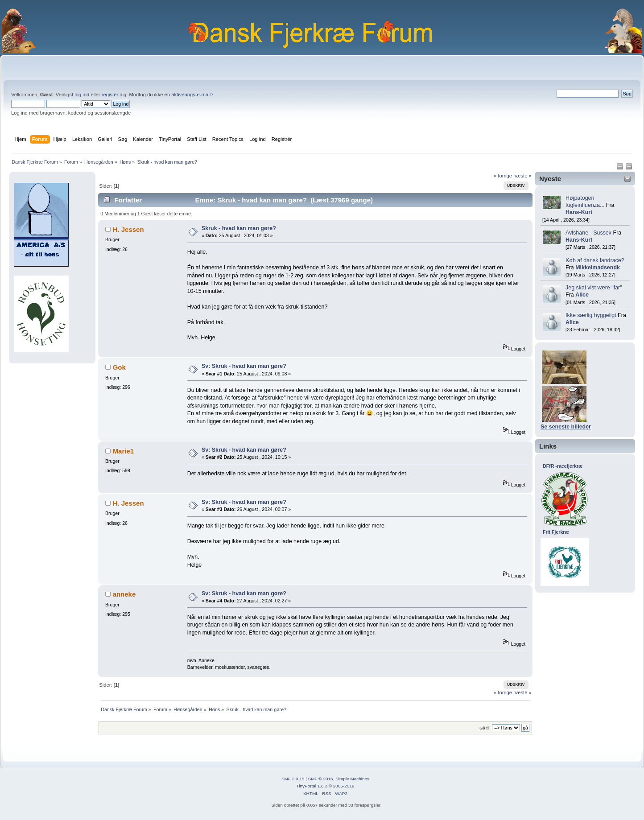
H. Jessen (128, 229)
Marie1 (123, 451)
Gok (119, 367)
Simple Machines (352, 779)
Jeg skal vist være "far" (594, 288)
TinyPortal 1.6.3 (312, 786)
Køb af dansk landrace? (595, 260)
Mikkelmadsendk (598, 268)
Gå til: (485, 728)
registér (110, 95)
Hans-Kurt (579, 212)
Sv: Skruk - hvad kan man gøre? (244, 366)
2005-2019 (344, 786)
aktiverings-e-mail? (192, 95)
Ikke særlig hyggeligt (591, 315)
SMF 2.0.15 (293, 779)
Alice (582, 295)
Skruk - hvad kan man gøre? (239, 228)
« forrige (503, 176)
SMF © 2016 (321, 779)
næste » (522, 176)
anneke (124, 594)
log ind (82, 95)
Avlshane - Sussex (588, 233)
